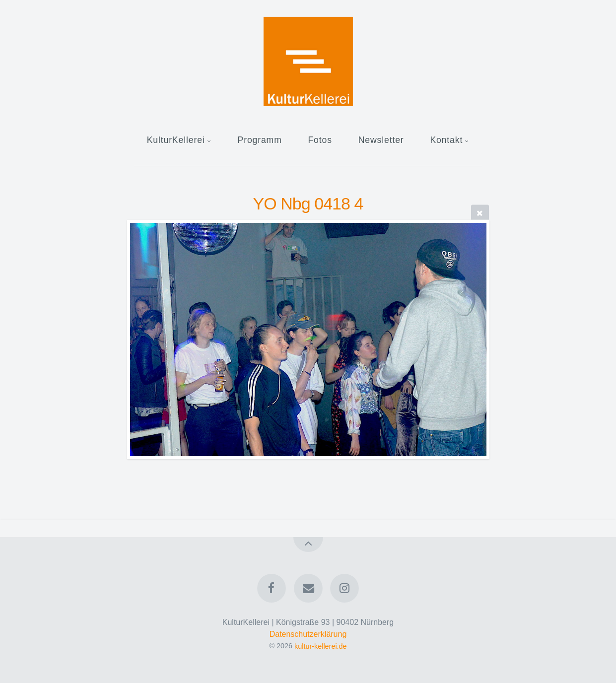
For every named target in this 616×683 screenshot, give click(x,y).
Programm (260, 140)
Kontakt (446, 140)
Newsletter (381, 140)
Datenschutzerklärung (308, 634)
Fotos (320, 140)
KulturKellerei (176, 140)
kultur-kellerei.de (321, 646)
